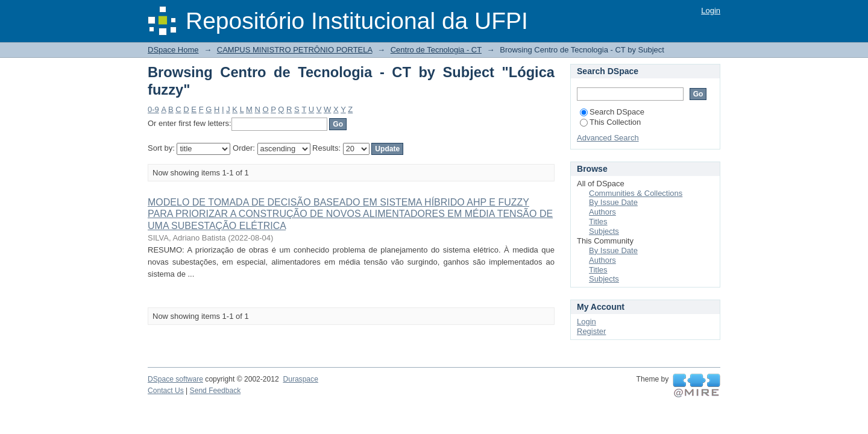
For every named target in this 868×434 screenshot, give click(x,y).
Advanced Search (608, 138)
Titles (598, 222)
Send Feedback (215, 391)
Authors (602, 212)
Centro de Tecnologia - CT (436, 50)
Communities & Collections (636, 193)
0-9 (153, 109)
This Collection (610, 122)
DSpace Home (173, 50)
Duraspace (300, 379)
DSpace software (175, 379)
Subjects (604, 231)
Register (591, 331)
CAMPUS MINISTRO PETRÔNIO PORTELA (295, 50)
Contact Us (166, 391)
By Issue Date (613, 202)
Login (711, 11)
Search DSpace (612, 112)
